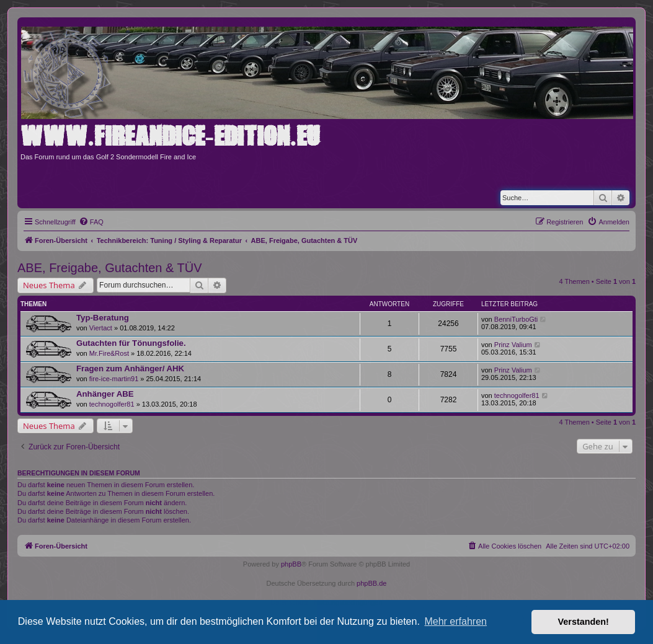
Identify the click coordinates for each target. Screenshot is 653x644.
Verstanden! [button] (584, 622)
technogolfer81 (112, 404)
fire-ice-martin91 (114, 379)
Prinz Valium (513, 345)
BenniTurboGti (516, 319)
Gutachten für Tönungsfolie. (131, 343)
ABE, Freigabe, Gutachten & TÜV (110, 268)
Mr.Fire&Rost (109, 353)
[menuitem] (91, 222)
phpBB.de (371, 583)
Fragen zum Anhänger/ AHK (130, 368)
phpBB (291, 564)
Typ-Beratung (103, 318)
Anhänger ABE (105, 394)
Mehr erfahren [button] (455, 621)
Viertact (101, 328)
